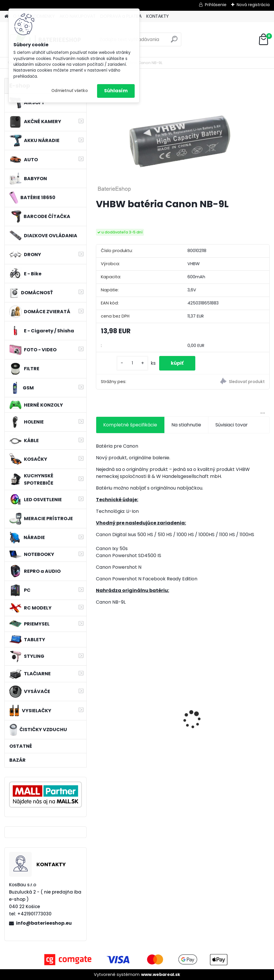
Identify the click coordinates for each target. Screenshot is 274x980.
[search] (174, 41)
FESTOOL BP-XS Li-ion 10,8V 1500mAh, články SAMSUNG (131, 730)
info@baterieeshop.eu (44, 923)
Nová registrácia (253, 5)
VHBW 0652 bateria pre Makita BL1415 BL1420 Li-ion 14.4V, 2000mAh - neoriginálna (224, 721)
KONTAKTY (158, 16)
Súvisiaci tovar (232, 425)
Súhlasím (116, 91)
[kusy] (132, 363)
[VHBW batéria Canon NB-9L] (183, 136)
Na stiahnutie (186, 425)
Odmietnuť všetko (70, 91)
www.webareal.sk (161, 974)
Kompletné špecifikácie (130, 425)
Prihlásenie (216, 5)
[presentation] (99, 710)
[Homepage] (6, 16)
